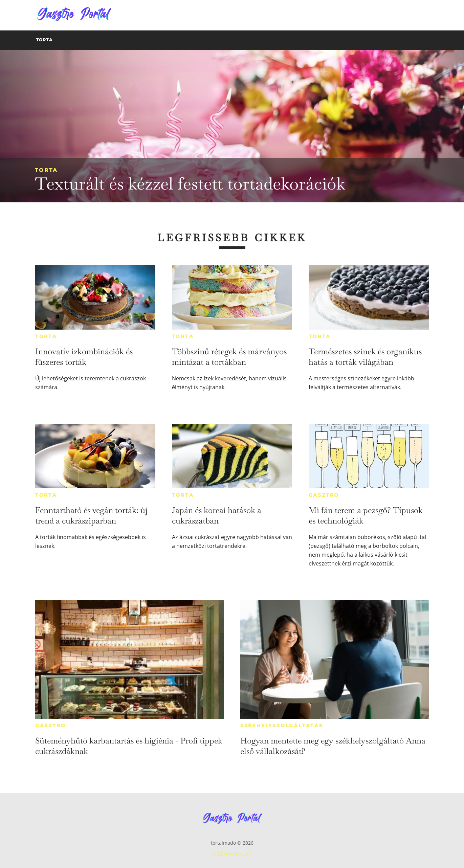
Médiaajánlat (232, 854)
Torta (46, 170)
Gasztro (324, 495)
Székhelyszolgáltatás (282, 726)
